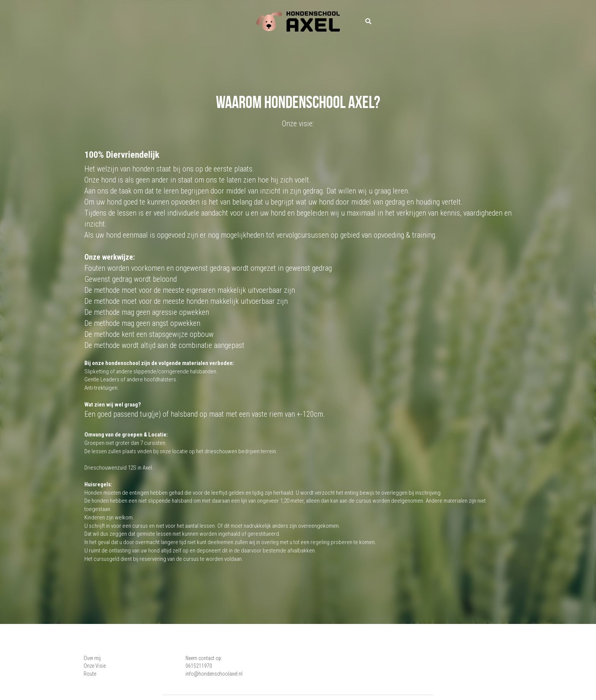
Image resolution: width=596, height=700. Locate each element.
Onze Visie (96, 666)
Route (91, 674)
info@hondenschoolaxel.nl (259, 674)
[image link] (298, 21)
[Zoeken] (368, 21)
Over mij (93, 658)
